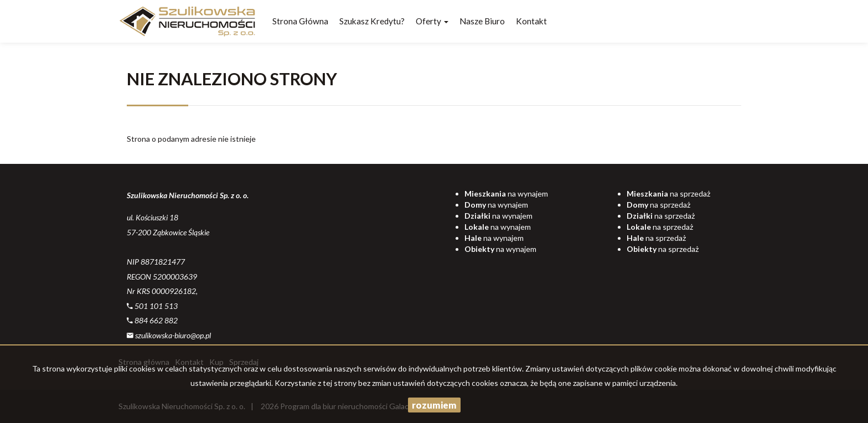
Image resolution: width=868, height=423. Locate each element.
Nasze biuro (482, 21)
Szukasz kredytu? (372, 21)
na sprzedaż (668, 194)
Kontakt (531, 21)
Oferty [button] (432, 21)
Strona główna (300, 21)
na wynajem (506, 194)
